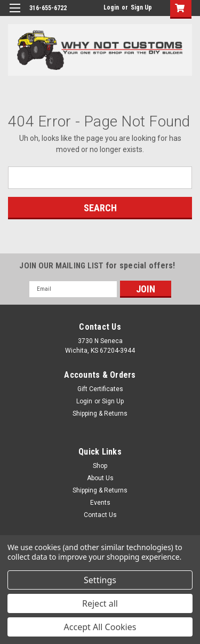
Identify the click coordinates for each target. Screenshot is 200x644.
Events (100, 503)
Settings (100, 580)
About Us (100, 478)
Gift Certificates (100, 389)
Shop (100, 466)
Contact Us (100, 515)
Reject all (100, 603)
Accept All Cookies (100, 627)
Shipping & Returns (100, 414)
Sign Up (141, 7)
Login (111, 7)
